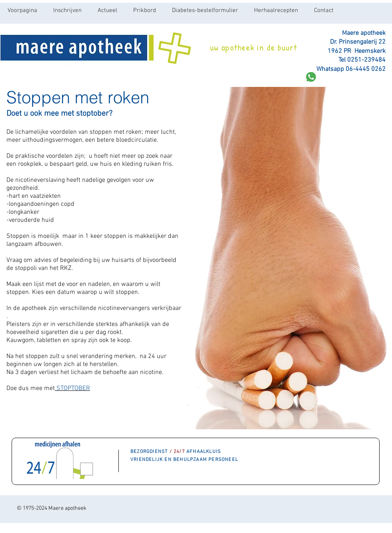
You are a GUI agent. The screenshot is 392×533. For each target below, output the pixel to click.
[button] (107, 10)
